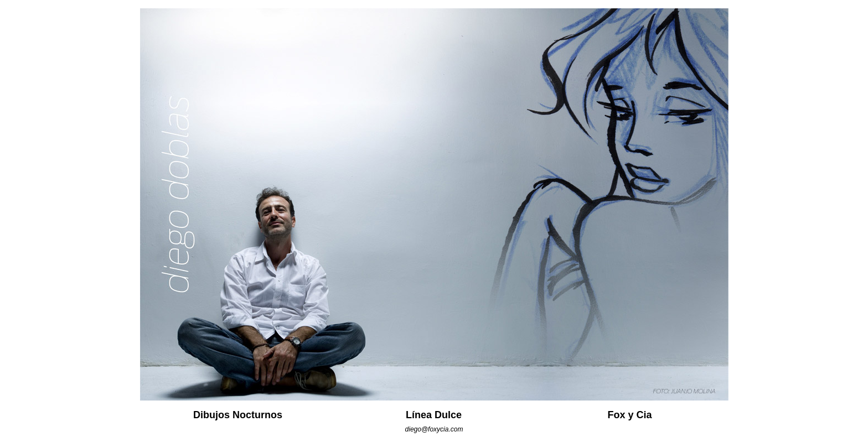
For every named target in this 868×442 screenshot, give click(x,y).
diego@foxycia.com (434, 429)
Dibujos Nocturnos (238, 415)
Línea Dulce (434, 415)
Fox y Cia (629, 415)
